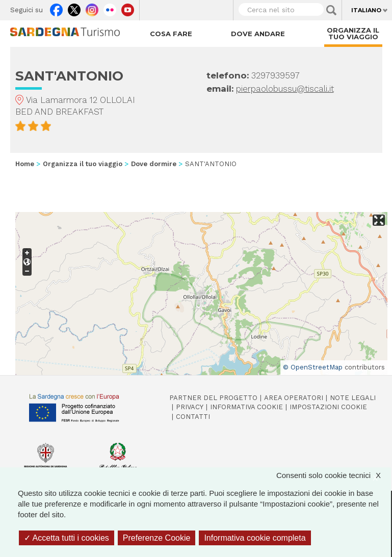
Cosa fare (171, 34)
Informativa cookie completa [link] (255, 538)
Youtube (128, 8)
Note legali (353, 398)
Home (25, 164)
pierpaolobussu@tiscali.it (285, 89)
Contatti (193, 417)
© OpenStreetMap (313, 367)
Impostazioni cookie (328, 407)
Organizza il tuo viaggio (353, 33)
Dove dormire (154, 164)
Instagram (92, 8)
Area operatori (294, 398)
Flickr (110, 8)
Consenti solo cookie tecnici (334, 475)
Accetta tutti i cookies (67, 538)
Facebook (56, 8)
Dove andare (258, 34)
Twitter (74, 8)
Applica (331, 10)
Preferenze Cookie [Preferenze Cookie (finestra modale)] (157, 538)
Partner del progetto (213, 398)
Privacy (190, 407)
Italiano (366, 10)
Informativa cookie (246, 407)
